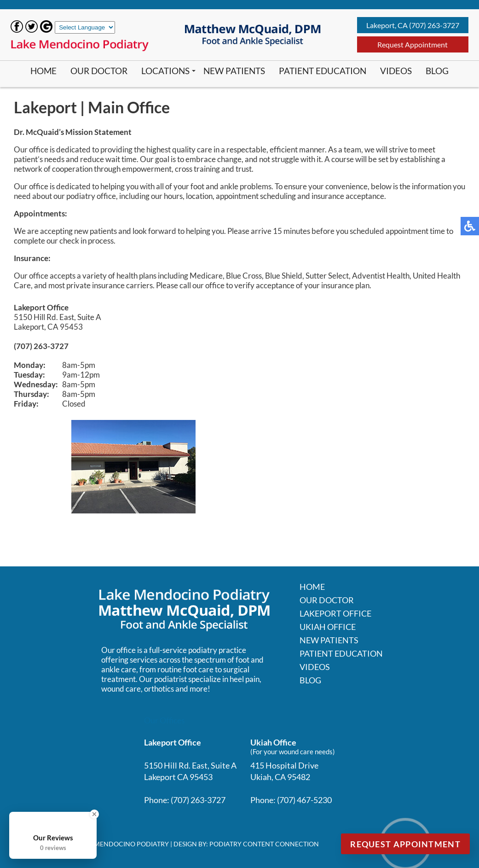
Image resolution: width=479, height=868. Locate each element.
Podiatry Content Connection (264, 844)
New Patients (234, 71)
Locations (165, 71)
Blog (437, 71)
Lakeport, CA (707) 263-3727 (413, 25)
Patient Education (323, 71)
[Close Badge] (94, 814)
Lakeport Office (335, 613)
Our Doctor (99, 71)
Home (43, 71)
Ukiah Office (328, 627)
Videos (396, 71)
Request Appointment (413, 44)
